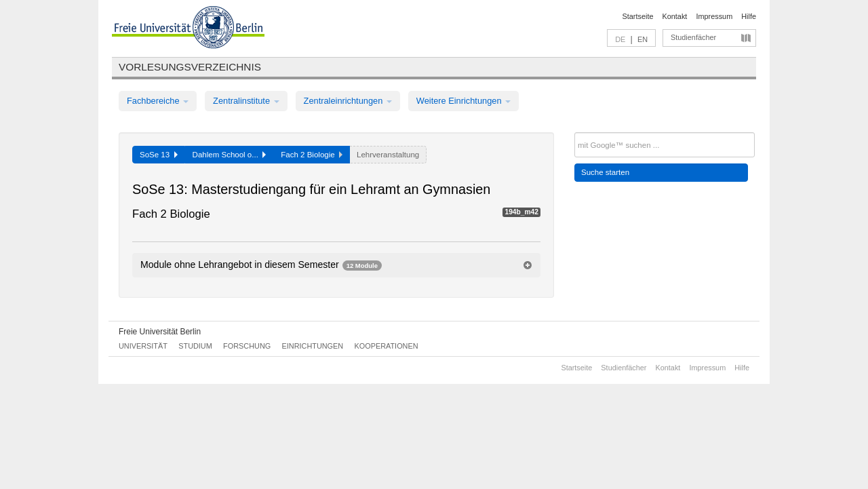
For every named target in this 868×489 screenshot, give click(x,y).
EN (643, 39)
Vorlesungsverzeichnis (190, 67)
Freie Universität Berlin (160, 332)
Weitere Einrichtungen (463, 101)
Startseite (638, 16)
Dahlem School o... (230, 155)
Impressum (714, 16)
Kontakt (675, 16)
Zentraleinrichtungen (348, 101)
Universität (143, 346)
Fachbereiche (158, 101)
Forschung (247, 346)
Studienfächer (693, 37)
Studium (195, 346)
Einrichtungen (313, 346)
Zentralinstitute (246, 101)
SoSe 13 (159, 155)
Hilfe (749, 16)
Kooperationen (387, 346)
